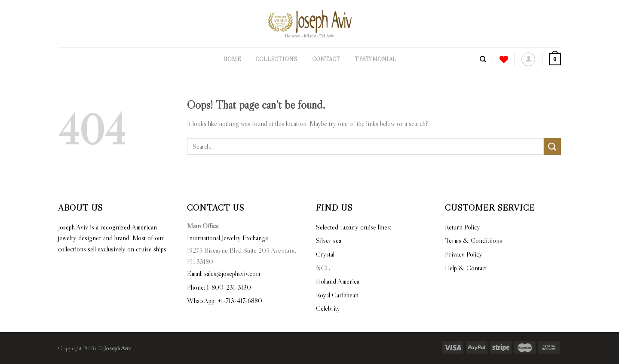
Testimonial (375, 59)
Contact (326, 59)
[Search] (483, 59)
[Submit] (552, 146)
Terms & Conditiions (473, 240)
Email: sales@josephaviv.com (224, 273)
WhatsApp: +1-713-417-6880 (225, 300)
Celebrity (328, 308)
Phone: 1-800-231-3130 (219, 287)
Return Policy (463, 227)
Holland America (338, 281)
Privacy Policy (464, 254)
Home (232, 59)
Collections (276, 59)
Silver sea (329, 240)
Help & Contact (466, 268)
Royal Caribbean (337, 295)
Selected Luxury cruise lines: (354, 227)
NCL (323, 268)
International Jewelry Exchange (228, 238)
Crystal (325, 254)
